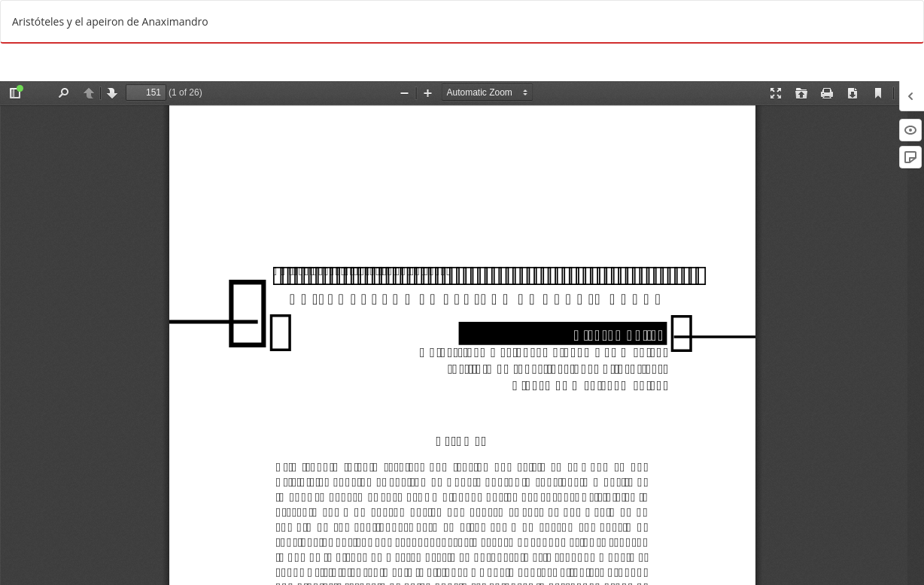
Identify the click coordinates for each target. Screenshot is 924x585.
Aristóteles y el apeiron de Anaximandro (110, 21)
